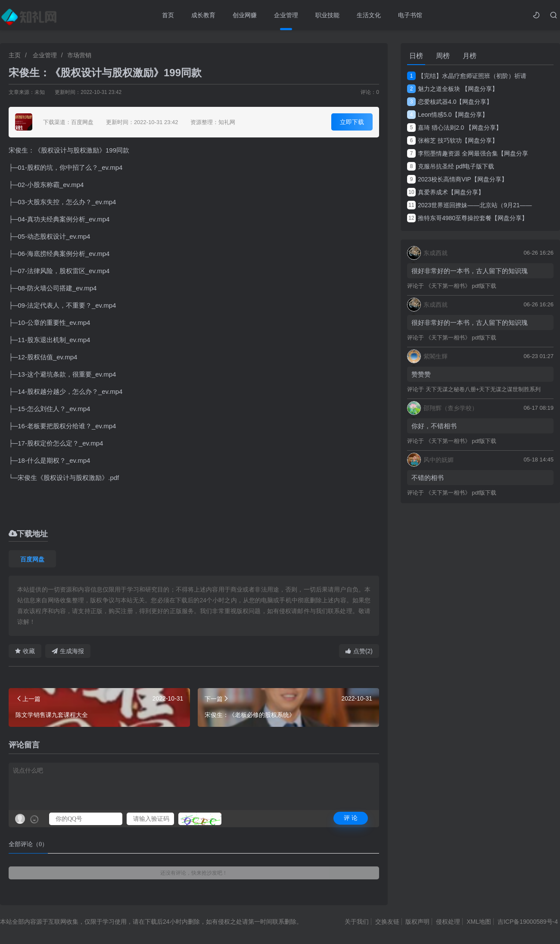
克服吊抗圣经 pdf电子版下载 (451, 166)
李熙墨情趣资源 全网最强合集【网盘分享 (468, 153)
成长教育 (203, 15)
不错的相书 (428, 478)
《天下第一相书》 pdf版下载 (461, 286)
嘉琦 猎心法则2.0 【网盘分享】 (454, 128)
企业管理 (286, 15)
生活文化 (369, 15)
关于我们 (357, 922)
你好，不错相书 (434, 426)
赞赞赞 (421, 374)
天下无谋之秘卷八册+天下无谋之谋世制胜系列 (483, 389)
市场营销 (79, 55)
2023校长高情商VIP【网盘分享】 (457, 179)
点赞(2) (359, 651)
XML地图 (479, 922)
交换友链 (387, 922)
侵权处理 (448, 922)
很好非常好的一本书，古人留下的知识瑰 (470, 271)
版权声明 (417, 922)
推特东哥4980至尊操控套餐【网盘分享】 (467, 218)
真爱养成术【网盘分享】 (446, 192)
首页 (168, 15)
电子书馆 (410, 15)
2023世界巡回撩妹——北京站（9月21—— (470, 205)
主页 (15, 55)
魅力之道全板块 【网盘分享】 (453, 89)
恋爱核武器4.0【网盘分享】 (450, 102)
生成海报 (68, 651)
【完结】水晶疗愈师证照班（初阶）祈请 (467, 76)
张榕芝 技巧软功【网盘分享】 (453, 140)
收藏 (25, 651)
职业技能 (327, 15)
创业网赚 (245, 15)
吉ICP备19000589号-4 (528, 922)
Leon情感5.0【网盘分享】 (448, 115)
